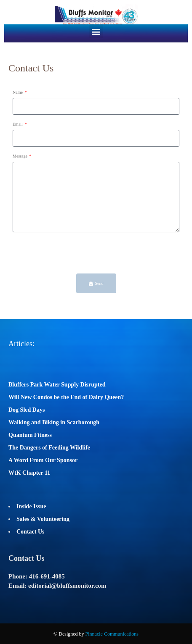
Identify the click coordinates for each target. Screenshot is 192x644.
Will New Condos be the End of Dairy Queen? (66, 397)
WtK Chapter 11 (29, 473)
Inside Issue (31, 506)
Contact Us (31, 532)
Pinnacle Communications (112, 634)
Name (18, 92)
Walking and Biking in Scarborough (54, 422)
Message (21, 156)
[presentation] (77, 253)
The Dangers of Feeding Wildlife (49, 448)
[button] (96, 31)
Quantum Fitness (30, 435)
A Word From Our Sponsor (43, 460)
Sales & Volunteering (43, 519)
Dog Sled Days (27, 410)
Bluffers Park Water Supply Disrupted (57, 385)
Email (18, 124)
